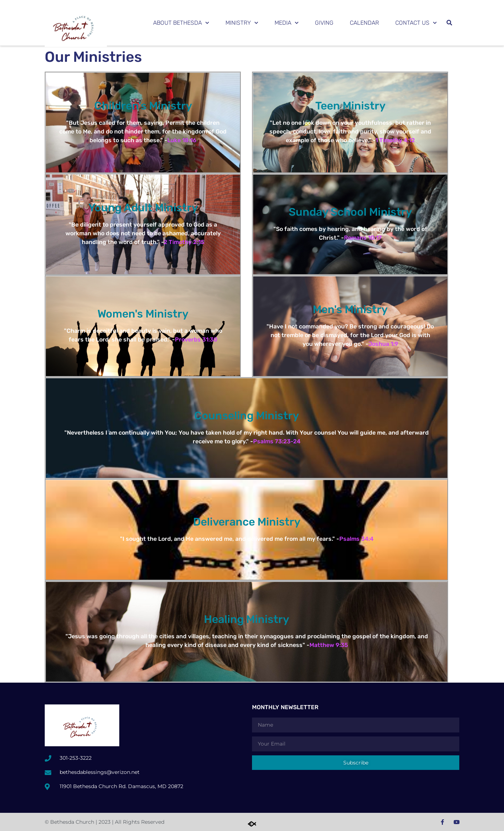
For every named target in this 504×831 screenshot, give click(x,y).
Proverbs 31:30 (196, 339)
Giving (324, 23)
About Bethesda (181, 23)
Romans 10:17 (363, 238)
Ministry (242, 23)
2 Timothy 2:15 (184, 242)
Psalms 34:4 (356, 539)
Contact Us (416, 23)
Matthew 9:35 (329, 645)
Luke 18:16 (182, 140)
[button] (449, 23)
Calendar (364, 23)
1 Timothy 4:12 (395, 140)
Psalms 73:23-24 (277, 441)
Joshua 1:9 (383, 344)
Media (287, 23)
